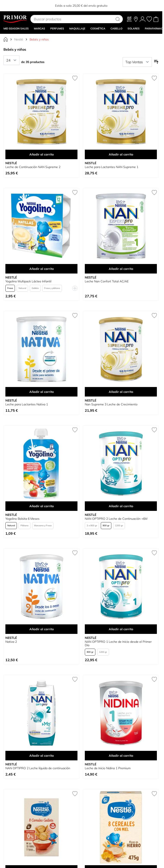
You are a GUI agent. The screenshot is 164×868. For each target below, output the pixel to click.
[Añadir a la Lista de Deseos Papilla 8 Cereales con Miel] (154, 794)
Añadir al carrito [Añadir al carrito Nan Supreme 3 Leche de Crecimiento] (121, 392)
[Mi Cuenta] (143, 19)
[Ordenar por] (137, 62)
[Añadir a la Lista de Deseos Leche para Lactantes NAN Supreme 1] (154, 78)
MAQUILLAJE (77, 28)
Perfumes (57, 28)
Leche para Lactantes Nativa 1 (27, 404)
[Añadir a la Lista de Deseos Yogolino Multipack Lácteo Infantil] (75, 193)
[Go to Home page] (15, 19)
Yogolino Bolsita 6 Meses (22, 519)
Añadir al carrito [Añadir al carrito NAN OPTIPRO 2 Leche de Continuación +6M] (121, 506)
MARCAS (39, 28)
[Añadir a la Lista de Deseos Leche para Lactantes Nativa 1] (75, 316)
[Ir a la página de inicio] (6, 39)
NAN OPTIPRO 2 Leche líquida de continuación (38, 768)
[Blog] (129, 19)
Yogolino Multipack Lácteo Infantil (28, 281)
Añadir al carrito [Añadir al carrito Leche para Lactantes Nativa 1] (42, 392)
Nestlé (19, 39)
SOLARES (134, 28)
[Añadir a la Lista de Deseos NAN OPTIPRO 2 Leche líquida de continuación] (75, 679)
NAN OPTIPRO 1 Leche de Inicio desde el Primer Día (118, 643)
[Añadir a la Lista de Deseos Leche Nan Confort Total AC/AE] (154, 193)
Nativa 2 (11, 642)
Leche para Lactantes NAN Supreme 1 (112, 167)
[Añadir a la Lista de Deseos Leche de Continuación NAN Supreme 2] (75, 78)
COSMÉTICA (98, 28)
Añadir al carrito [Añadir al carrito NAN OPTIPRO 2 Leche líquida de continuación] (42, 756)
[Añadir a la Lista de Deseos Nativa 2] (75, 553)
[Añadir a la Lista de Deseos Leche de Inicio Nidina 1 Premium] (154, 679)
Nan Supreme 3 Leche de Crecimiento (111, 404)
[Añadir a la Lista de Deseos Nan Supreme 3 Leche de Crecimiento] (154, 316)
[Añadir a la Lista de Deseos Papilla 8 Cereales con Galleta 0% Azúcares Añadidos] (75, 794)
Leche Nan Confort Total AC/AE (107, 281)
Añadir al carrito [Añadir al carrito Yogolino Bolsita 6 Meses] (42, 506)
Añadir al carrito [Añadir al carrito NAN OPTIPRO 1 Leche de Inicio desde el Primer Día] (121, 629)
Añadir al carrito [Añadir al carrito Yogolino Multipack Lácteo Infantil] (42, 269)
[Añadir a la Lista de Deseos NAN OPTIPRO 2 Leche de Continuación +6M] (154, 430)
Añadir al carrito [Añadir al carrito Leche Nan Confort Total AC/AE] (121, 269)
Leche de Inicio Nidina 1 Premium (108, 768)
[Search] (118, 19)
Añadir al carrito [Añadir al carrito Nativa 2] (42, 629)
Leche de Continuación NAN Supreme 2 (33, 167)
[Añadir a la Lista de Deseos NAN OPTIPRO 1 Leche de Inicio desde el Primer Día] (154, 553)
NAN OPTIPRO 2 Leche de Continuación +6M (116, 519)
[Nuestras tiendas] (136, 19)
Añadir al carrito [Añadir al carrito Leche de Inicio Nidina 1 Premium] (121, 756)
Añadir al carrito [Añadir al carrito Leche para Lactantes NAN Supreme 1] (121, 154)
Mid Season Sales (16, 28)
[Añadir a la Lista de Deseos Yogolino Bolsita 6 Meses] (75, 430)
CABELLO (116, 28)
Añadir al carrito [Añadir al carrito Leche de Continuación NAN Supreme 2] (42, 154)
